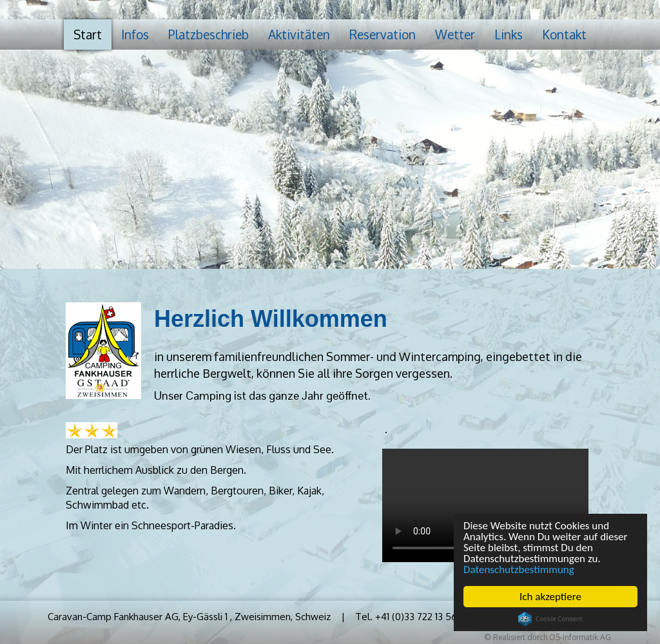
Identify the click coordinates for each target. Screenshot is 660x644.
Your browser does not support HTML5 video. (485, 505)
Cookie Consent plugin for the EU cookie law (550, 619)
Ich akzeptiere (550, 597)
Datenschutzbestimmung (519, 570)
